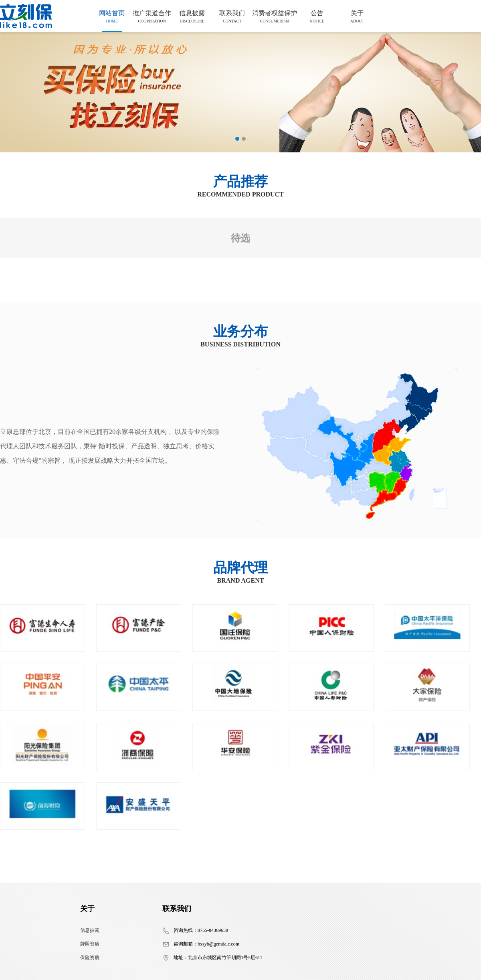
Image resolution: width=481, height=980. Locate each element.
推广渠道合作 (152, 16)
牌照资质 (90, 944)
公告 (317, 16)
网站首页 (112, 16)
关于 (357, 16)
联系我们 (232, 16)
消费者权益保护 (275, 16)
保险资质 (90, 958)
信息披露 (192, 16)
